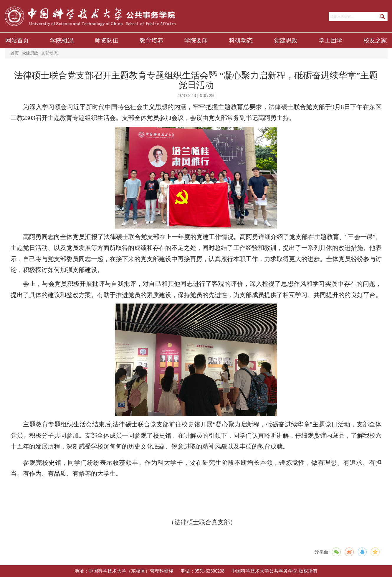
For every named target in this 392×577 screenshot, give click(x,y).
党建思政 (30, 53)
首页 (15, 53)
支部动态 (49, 53)
